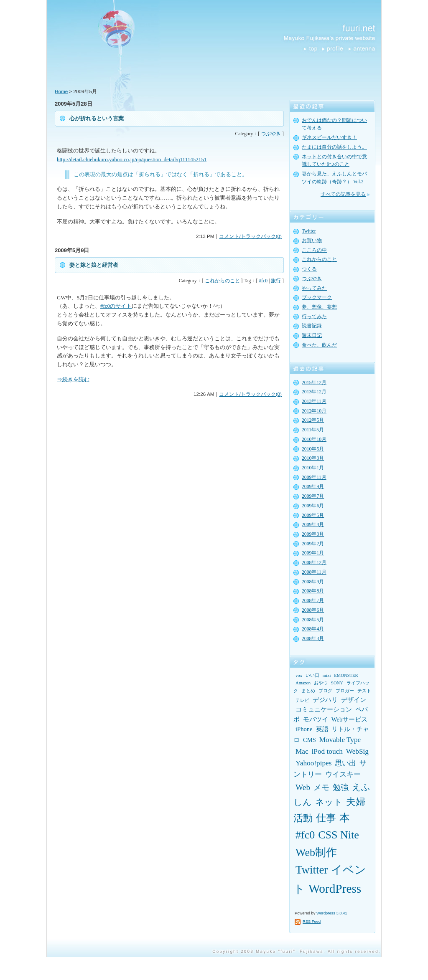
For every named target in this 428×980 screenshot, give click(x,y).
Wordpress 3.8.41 (332, 913)
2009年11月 (314, 477)
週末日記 (312, 336)
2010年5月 (313, 449)
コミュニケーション (324, 709)
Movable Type (340, 740)
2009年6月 (313, 506)
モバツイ (316, 719)
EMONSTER (346, 675)
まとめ (308, 691)
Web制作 (316, 852)
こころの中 (314, 250)
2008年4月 (313, 629)
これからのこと (222, 281)
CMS (310, 740)
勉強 (341, 787)
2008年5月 (313, 620)
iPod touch (327, 751)
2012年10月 (314, 411)
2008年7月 (313, 601)
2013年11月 (314, 401)
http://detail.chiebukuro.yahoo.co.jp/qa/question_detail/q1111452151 (132, 159)
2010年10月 (314, 439)
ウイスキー (343, 774)
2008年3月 (313, 639)
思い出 (345, 763)
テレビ (302, 700)
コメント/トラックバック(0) (250, 236)
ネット (329, 802)
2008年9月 (313, 582)
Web (303, 787)
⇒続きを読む (73, 379)
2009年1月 (313, 553)
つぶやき (271, 134)
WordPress (335, 889)
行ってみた (314, 317)
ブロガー (345, 691)
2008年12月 (314, 563)
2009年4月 (313, 525)
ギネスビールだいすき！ (329, 138)
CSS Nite (339, 835)
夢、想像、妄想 (319, 307)
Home (61, 91)
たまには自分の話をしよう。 (334, 147)
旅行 (276, 281)
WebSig (357, 751)
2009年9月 (313, 487)
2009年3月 (313, 534)
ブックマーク (317, 298)
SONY (337, 683)
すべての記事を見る (343, 194)
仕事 (326, 818)
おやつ (321, 683)
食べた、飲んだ (319, 345)
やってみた (314, 288)
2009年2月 (313, 544)
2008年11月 (314, 572)
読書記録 (312, 326)
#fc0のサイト (116, 306)
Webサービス (349, 719)
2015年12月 (314, 383)
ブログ (325, 691)
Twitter (309, 231)
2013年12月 (314, 392)
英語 (322, 729)
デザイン (354, 700)
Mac (302, 751)
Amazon (303, 683)
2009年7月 (313, 496)
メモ (321, 787)
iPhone (304, 729)
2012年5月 (313, 420)
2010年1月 (313, 468)
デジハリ (325, 700)
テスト (364, 691)
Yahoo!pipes (313, 763)
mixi (327, 675)
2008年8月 (313, 591)
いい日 (312, 675)
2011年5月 (313, 430)
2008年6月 (313, 610)
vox (299, 675)
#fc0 (263, 281)
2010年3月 (313, 458)
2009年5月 (313, 515)
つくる (309, 269)
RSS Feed (312, 922)
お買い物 (312, 241)
